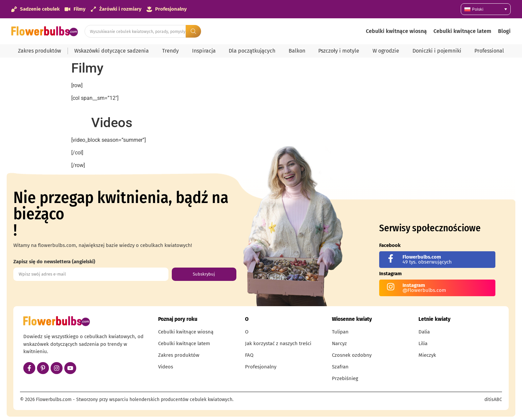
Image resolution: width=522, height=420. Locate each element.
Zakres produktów (39, 51)
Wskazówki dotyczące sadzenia (112, 51)
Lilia (423, 343)
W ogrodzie (386, 51)
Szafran (340, 367)
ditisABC (493, 400)
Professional (489, 51)
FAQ (249, 355)
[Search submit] (193, 31)
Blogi (504, 31)
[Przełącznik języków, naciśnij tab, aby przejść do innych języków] (486, 9)
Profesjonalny (261, 367)
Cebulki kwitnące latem (462, 31)
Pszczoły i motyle (339, 51)
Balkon (297, 51)
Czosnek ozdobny (352, 355)
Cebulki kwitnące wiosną (396, 31)
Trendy (170, 51)
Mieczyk (427, 355)
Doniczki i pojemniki (437, 51)
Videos (166, 367)
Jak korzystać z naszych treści (278, 343)
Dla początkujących (252, 51)
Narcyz (339, 343)
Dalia (424, 332)
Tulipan (340, 332)
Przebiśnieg (345, 378)
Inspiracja (204, 51)
